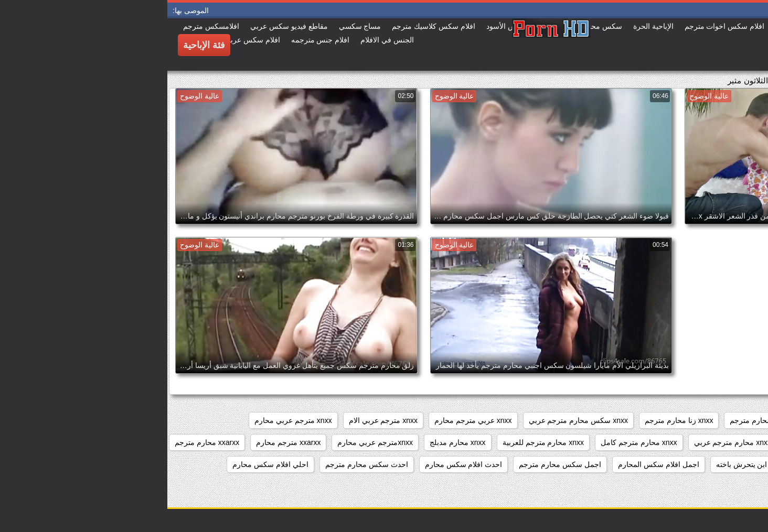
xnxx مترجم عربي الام (216, 420)
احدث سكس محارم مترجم (199, 464)
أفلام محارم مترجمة (647, 464)
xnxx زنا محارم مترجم (511, 420)
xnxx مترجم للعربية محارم (715, 442)
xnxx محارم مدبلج (290, 442)
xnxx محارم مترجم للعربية (376, 442)
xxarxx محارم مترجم (40, 442)
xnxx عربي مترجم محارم (306, 420)
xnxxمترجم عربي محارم (208, 442)
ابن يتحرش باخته (574, 464)
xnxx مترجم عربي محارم (126, 420)
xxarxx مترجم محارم (121, 442)
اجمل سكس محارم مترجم (393, 464)
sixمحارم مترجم (730, 420)
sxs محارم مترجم (590, 420)
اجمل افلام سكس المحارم (491, 464)
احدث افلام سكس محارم (296, 464)
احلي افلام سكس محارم (103, 464)
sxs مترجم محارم (661, 420)
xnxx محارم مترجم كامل (471, 442)
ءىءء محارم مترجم (725, 464)
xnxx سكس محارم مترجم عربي (411, 420)
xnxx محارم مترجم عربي (565, 442)
